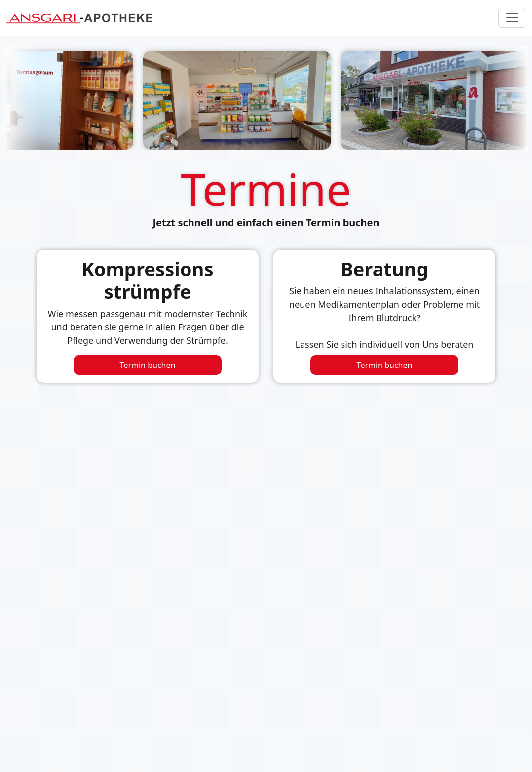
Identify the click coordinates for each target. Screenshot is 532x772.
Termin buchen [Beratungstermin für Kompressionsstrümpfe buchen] (148, 365)
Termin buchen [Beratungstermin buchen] (385, 365)
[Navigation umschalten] (512, 18)
